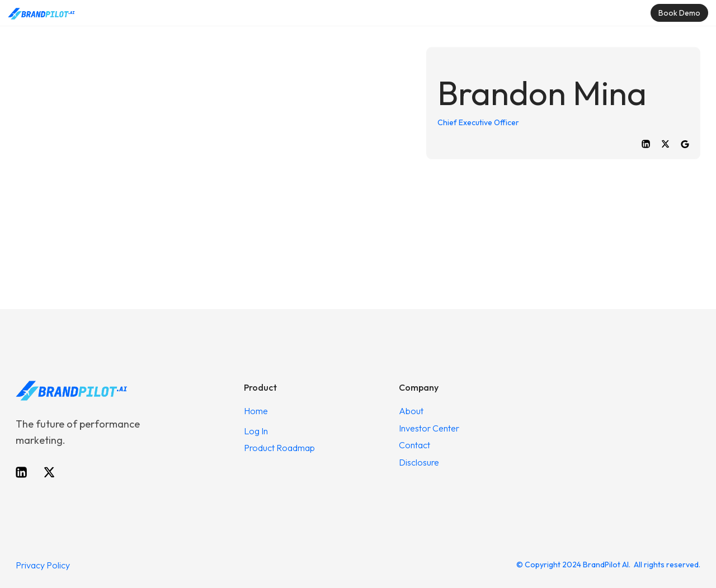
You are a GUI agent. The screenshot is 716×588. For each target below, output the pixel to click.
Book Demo (679, 13)
